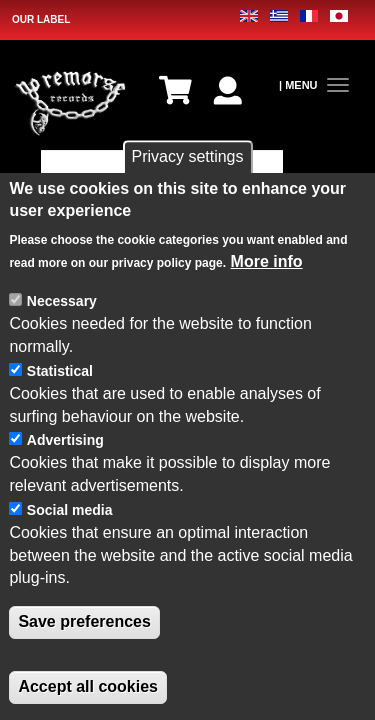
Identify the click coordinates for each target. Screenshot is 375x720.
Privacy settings (187, 157)
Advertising (65, 442)
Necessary (62, 303)
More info (267, 262)
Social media (70, 511)
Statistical (60, 372)
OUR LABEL (41, 19)
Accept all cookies (88, 687)
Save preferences (84, 623)
